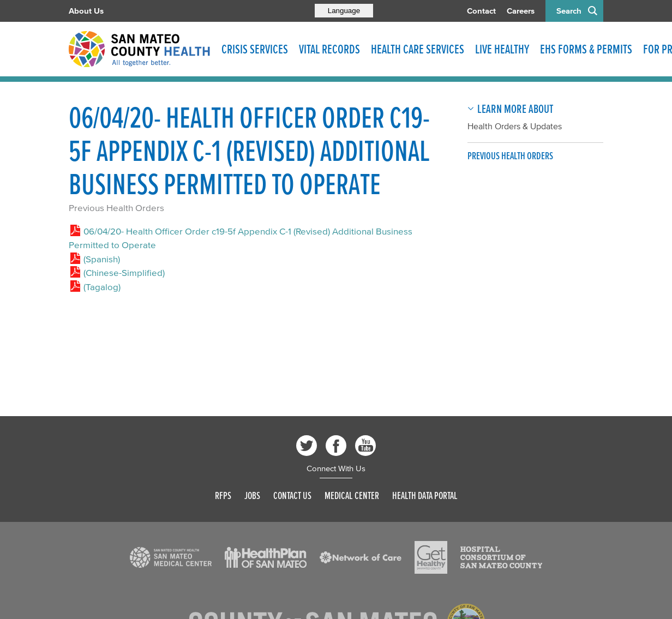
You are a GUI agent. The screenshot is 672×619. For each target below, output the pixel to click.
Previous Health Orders (116, 208)
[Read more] (171, 557)
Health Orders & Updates (515, 126)
